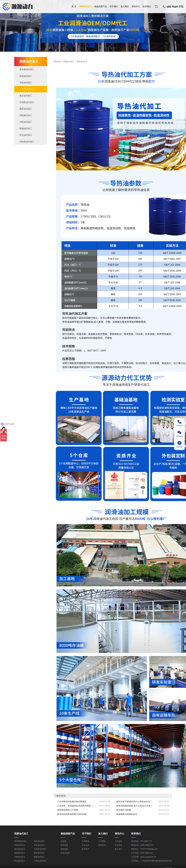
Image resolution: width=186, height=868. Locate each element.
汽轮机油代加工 (27, 142)
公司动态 (118, 841)
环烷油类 (64, 845)
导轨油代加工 (26, 83)
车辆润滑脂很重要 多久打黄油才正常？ (134, 806)
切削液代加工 (26, 115)
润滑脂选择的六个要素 (68, 810)
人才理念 (102, 841)
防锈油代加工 (26, 129)
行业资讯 (118, 845)
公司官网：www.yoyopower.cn (144, 857)
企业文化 (85, 845)
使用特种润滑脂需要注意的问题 (72, 814)
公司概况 (85, 841)
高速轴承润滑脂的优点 (127, 814)
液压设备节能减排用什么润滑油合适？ (134, 802)
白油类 (63, 841)
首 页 (74, 6)
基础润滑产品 (101, 6)
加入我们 (125, 6)
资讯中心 (136, 6)
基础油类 (64, 849)
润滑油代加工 (85, 6)
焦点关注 (118, 849)
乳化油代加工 (26, 135)
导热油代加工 (28, 89)
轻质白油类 (65, 853)
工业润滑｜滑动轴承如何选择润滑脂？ (75, 806)
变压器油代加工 (27, 69)
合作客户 (85, 849)
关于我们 (114, 6)
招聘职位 (102, 845)
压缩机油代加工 (27, 102)
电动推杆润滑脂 (124, 810)
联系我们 (147, 6)
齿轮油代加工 (26, 76)
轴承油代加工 (26, 109)
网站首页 (57, 62)
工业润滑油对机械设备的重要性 (72, 802)
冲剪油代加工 (26, 122)
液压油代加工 (26, 96)
